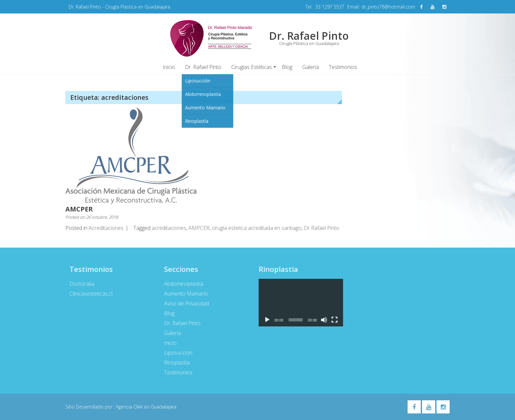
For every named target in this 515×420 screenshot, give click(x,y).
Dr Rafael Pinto (322, 228)
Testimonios (343, 67)
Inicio (169, 67)
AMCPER (79, 209)
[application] (298, 303)
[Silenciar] (322, 320)
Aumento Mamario (183, 294)
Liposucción (175, 353)
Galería (311, 67)
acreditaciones (169, 228)
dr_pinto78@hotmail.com (388, 7)
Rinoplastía (174, 363)
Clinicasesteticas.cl (89, 294)
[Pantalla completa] (332, 320)
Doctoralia (79, 284)
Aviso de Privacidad (184, 303)
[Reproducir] (264, 320)
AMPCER (199, 228)
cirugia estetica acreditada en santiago (257, 228)
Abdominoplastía (181, 284)
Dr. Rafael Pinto (203, 67)
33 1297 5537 (330, 7)
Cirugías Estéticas (252, 67)
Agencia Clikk (130, 407)
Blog (287, 67)
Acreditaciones (106, 228)
